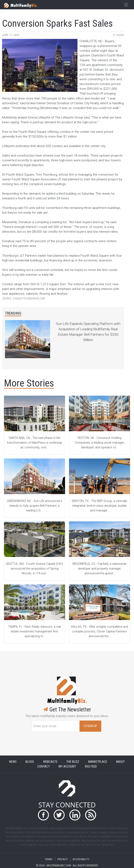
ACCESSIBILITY (81, 859)
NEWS (13, 762)
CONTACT (43, 766)
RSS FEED (91, 766)
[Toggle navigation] (126, 5)
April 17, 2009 (11, 35)
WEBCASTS (50, 762)
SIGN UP (90, 726)
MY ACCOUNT (67, 766)
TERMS (49, 859)
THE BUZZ (73, 762)
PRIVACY (63, 859)
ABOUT (120, 762)
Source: (23, 299)
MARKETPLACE (98, 762)
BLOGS (30, 762)
